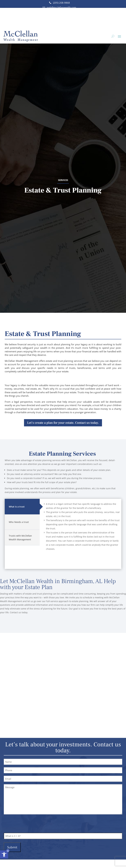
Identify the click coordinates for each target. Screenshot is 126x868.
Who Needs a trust (19, 522)
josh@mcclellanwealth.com (61, 7)
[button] (4, 854)
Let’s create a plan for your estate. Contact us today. (63, 423)
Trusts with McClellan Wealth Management (20, 538)
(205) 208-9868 (61, 3)
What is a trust (17, 506)
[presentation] (28, 824)
